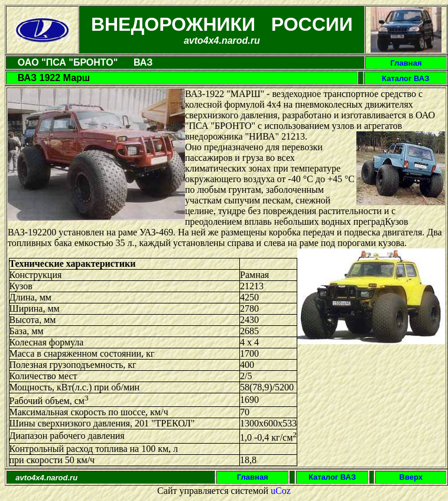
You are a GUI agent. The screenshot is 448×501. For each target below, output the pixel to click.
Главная (406, 63)
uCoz (281, 491)
